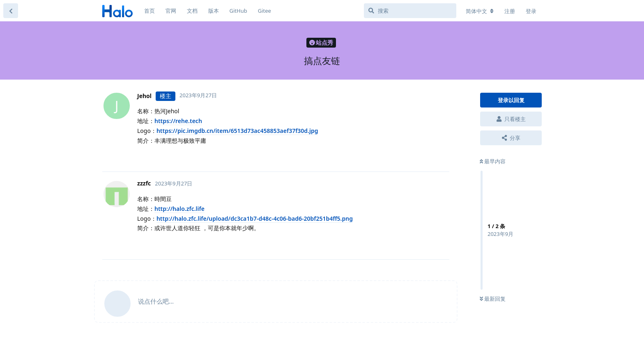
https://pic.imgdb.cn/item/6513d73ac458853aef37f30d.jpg (237, 131)
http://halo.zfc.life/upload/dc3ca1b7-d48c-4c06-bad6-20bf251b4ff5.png (255, 218)
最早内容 (493, 161)
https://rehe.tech (178, 121)
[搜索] (410, 11)
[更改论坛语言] (480, 11)
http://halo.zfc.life (179, 209)
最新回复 (493, 299)
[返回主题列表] (11, 11)
